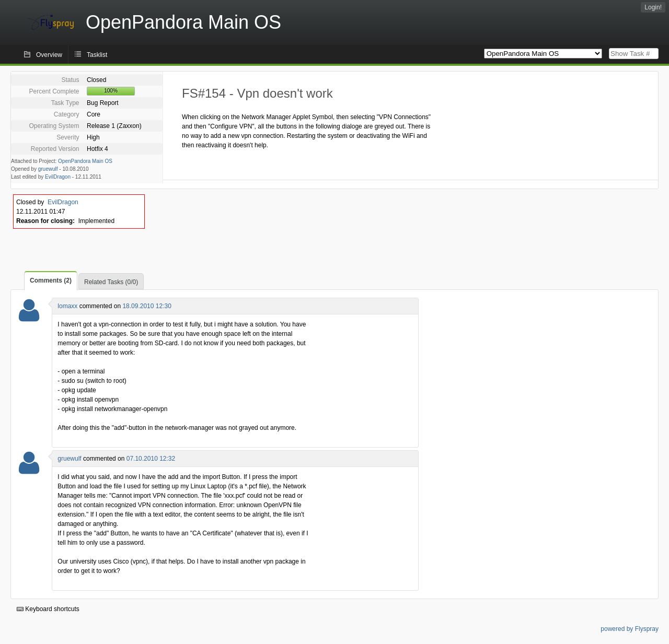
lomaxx (67, 306)
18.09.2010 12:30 (147, 306)
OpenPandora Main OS (85, 161)
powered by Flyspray (630, 629)
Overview (49, 55)
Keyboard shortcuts (48, 609)
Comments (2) (51, 280)
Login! (653, 7)
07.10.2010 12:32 (151, 459)
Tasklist (97, 55)
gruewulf (48, 169)
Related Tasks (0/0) (111, 282)
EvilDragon (58, 177)
